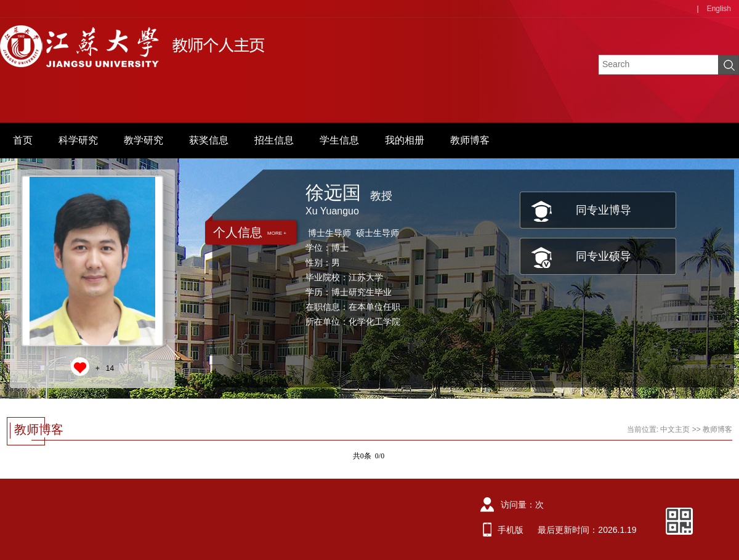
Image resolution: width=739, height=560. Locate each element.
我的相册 (405, 140)
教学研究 (143, 140)
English (719, 9)
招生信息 (274, 140)
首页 (23, 140)
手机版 (511, 530)
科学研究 (78, 140)
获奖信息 (209, 140)
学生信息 (339, 140)
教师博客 (470, 140)
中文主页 (675, 429)
